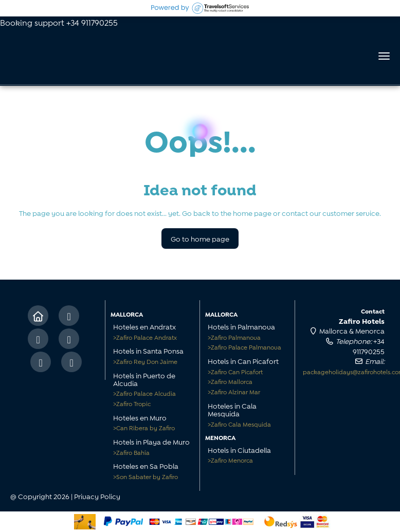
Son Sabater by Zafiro (146, 476)
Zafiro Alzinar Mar (234, 391)
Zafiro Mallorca (230, 381)
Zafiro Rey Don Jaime (145, 361)
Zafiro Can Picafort (235, 371)
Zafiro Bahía (131, 452)
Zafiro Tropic (132, 403)
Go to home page (200, 238)
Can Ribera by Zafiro (144, 427)
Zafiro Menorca (230, 460)
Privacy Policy (97, 496)
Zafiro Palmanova (234, 337)
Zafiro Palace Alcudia (144, 393)
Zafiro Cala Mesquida (239, 424)
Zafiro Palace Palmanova (244, 347)
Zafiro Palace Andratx (145, 337)
